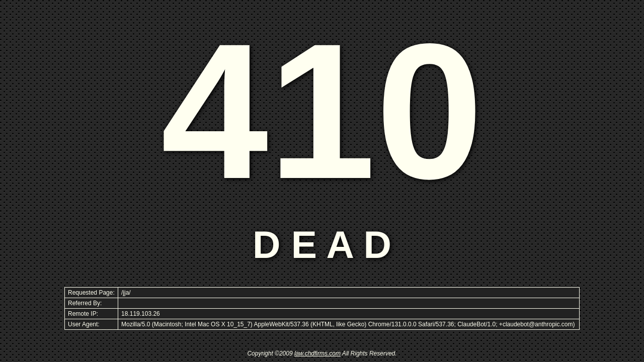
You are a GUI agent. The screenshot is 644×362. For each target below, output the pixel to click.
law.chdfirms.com (317, 353)
